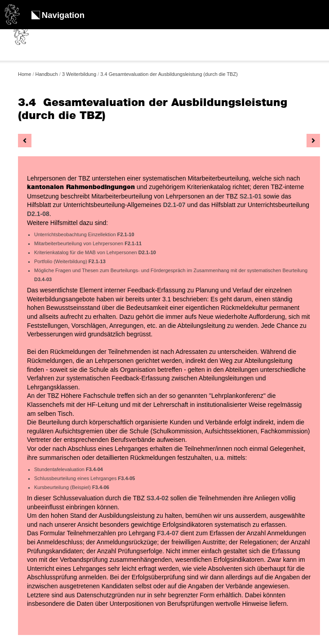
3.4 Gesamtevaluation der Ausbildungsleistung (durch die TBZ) (169, 74)
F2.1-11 (133, 243)
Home (24, 74)
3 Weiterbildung (79, 74)
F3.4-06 (101, 487)
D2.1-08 (38, 214)
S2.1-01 (251, 196)
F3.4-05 (127, 478)
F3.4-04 (94, 469)
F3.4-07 (168, 533)
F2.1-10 (126, 234)
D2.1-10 (147, 252)
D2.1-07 (174, 205)
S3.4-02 (158, 498)
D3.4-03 (43, 279)
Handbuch (47, 74)
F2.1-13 (97, 261)
